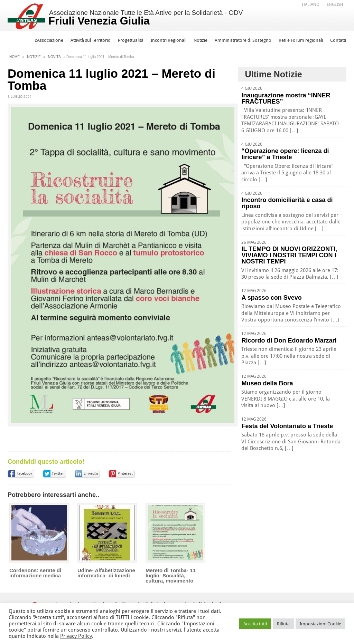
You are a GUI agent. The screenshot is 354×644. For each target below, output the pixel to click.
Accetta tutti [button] (255, 624)
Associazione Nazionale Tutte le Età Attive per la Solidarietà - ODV (146, 18)
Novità (54, 57)
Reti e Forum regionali (301, 40)
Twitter (58, 474)
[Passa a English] (335, 4)
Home (15, 57)
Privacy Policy (76, 636)
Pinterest (125, 474)
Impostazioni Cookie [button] (320, 624)
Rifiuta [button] (283, 624)
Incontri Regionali (169, 40)
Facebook (24, 474)
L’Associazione (49, 40)
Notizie (201, 40)
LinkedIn (91, 474)
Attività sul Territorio (91, 40)
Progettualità (131, 40)
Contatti (338, 40)
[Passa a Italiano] (311, 4)
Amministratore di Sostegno (243, 40)
